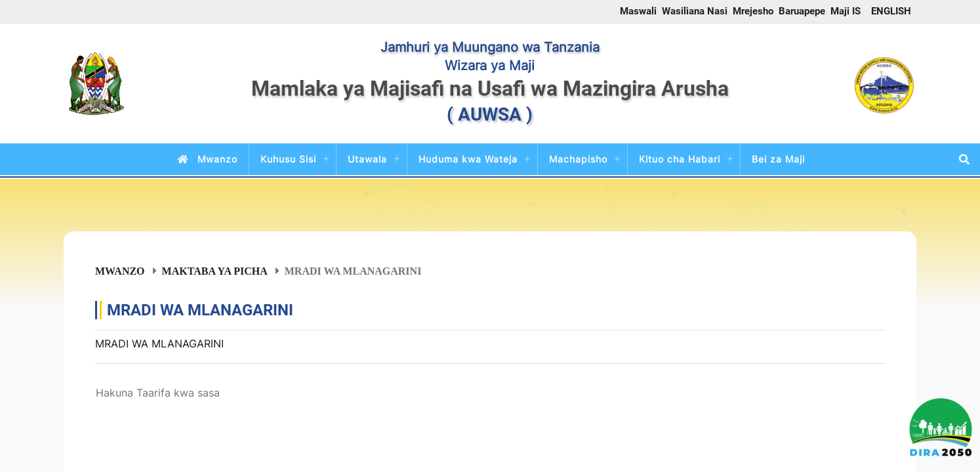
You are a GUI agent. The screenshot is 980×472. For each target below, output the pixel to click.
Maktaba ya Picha (215, 271)
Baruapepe (802, 11)
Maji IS (846, 11)
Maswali (638, 11)
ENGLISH (891, 11)
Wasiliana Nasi (695, 11)
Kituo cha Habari (680, 159)
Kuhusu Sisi (288, 159)
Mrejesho (753, 11)
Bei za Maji (778, 159)
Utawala (367, 159)
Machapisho (578, 159)
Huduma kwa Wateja (468, 159)
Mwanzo (205, 159)
